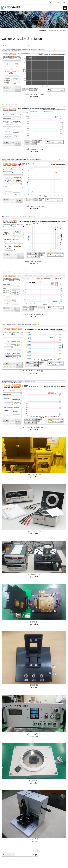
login (57, 2)
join (64, 2)
